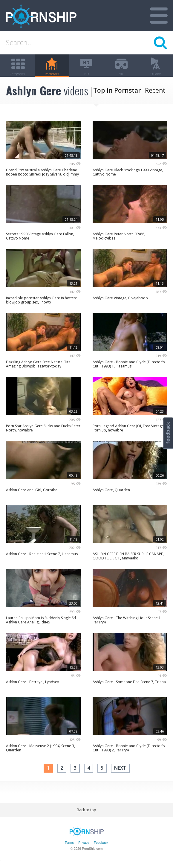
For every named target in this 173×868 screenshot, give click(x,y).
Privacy (84, 848)
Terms (69, 848)
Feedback (101, 848)
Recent (155, 96)
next (120, 773)
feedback (168, 433)
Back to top (86, 815)
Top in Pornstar (117, 96)
